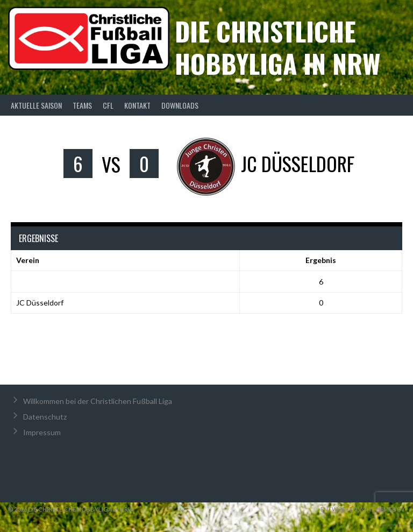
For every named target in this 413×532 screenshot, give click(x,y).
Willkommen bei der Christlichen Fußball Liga (98, 401)
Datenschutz (45, 417)
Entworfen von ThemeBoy (363, 509)
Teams (82, 105)
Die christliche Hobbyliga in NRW (277, 47)
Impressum (42, 432)
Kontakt (137, 105)
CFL (108, 105)
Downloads (180, 105)
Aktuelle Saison (36, 105)
